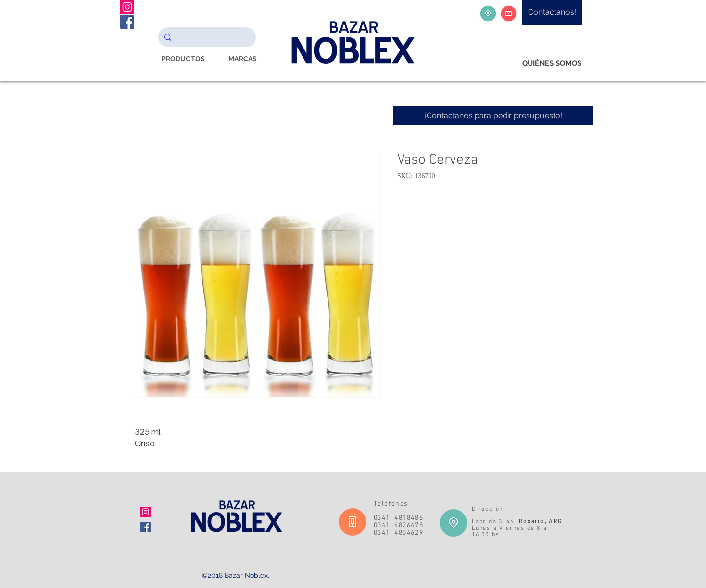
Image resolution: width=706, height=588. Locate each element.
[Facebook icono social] (145, 527)
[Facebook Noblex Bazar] (127, 22)
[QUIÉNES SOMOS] (552, 63)
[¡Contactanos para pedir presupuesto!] (493, 116)
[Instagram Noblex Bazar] (127, 7)
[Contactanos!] (552, 12)
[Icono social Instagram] (145, 512)
